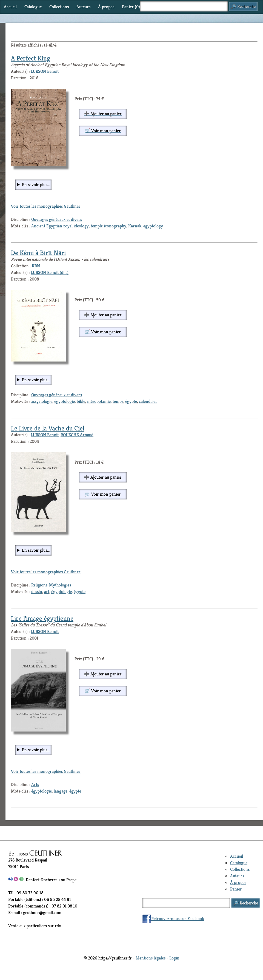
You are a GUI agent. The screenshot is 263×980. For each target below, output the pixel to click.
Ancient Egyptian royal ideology (60, 226)
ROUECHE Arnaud (77, 435)
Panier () (131, 7)
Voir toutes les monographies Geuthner (46, 206)
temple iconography (108, 226)
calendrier (148, 401)
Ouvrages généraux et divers (57, 219)
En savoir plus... (36, 185)
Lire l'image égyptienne (42, 618)
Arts (35, 784)
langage (61, 791)
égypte (131, 401)
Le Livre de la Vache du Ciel (48, 428)
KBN (36, 266)
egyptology (153, 226)
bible (81, 401)
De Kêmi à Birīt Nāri (38, 253)
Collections (59, 7)
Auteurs (83, 7)
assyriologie (42, 401)
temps (118, 401)
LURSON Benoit (45, 71)
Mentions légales (151, 958)
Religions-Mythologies (51, 585)
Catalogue (33, 7)
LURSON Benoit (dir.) (50, 272)
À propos (106, 7)
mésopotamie (99, 401)
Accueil (10, 7)
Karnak (135, 226)
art (47, 592)
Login (174, 958)
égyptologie (65, 401)
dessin (37, 592)
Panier (236, 889)
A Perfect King (31, 58)
